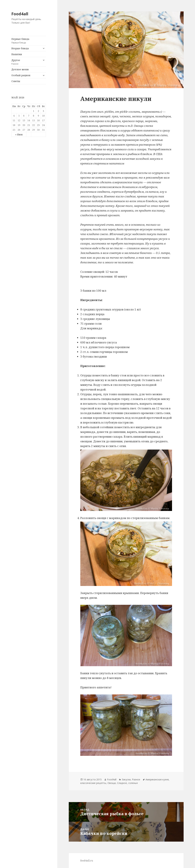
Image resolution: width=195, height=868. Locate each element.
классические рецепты (93, 783)
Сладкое (122, 783)
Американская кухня (157, 779)
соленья (133, 783)
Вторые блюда (20, 48)
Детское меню (20, 69)
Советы (16, 81)
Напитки (17, 54)
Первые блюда (29, 41)
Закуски (126, 779)
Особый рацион (21, 75)
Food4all (20, 14)
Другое (26, 62)
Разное (136, 779)
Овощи (112, 783)
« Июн (19, 134)
